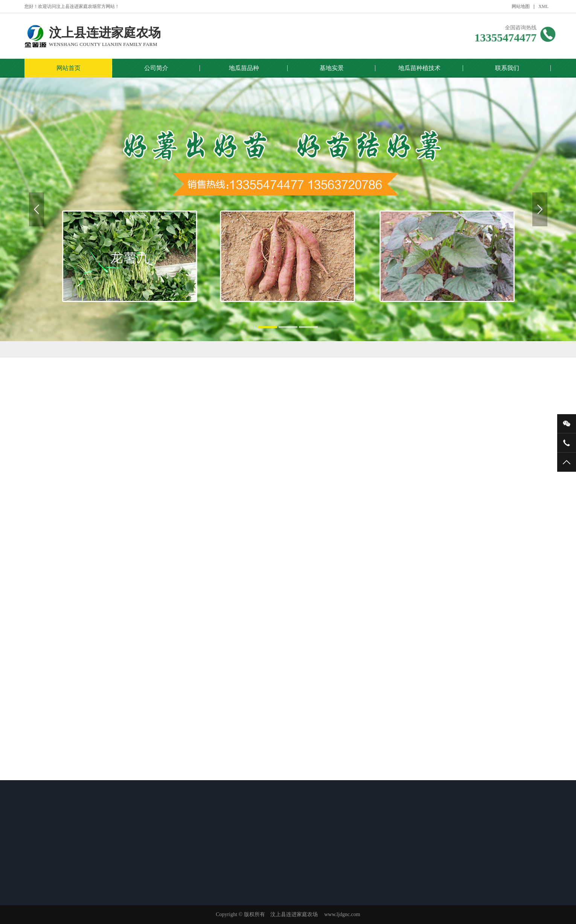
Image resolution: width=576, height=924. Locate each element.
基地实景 (332, 68)
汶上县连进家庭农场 (105, 37)
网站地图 (521, 6)
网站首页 (69, 68)
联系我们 (507, 68)
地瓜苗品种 (244, 68)
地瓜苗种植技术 (419, 68)
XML (543, 6)
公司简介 (156, 68)
